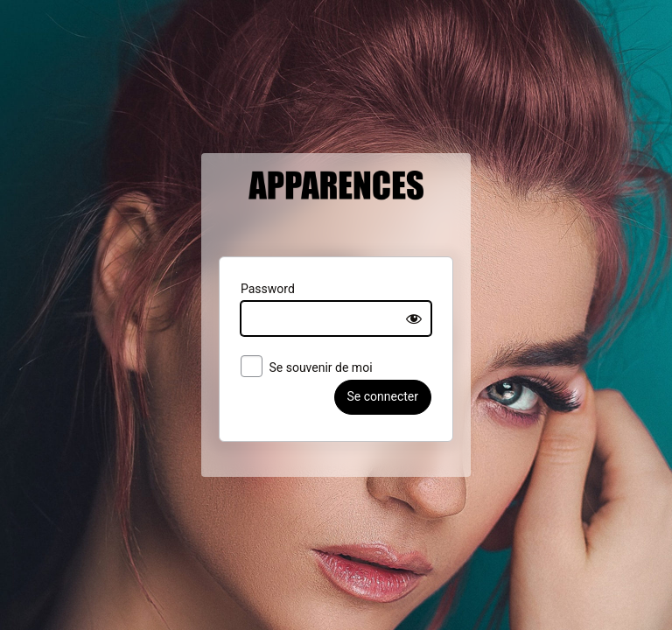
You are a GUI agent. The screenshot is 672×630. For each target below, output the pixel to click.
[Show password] (430, 318)
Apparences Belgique (336, 205)
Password (253, 289)
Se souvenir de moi (292, 368)
